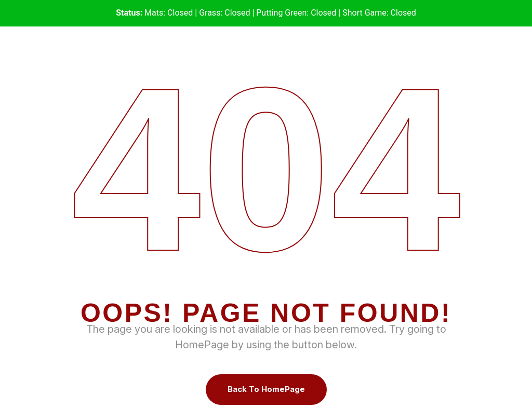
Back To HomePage (266, 389)
